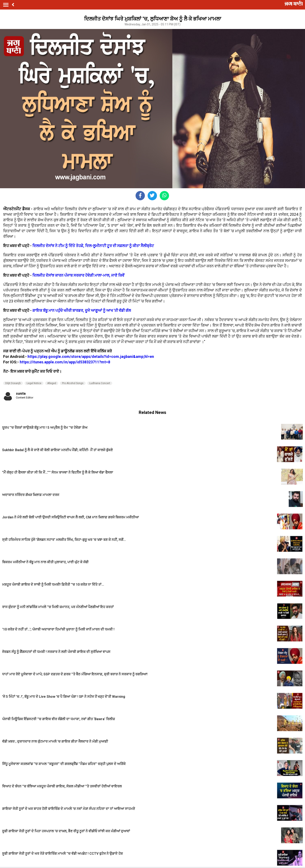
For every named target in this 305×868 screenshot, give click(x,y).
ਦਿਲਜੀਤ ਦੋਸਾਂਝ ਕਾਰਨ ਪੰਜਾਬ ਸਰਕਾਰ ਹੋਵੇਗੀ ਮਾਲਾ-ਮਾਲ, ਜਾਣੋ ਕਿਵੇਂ (78, 275)
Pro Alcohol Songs (73, 383)
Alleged (52, 383)
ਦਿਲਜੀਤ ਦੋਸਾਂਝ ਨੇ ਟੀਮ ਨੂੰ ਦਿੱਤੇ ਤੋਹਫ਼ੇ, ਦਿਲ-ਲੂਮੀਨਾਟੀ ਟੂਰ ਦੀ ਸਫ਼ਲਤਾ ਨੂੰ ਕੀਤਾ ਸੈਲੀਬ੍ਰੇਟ (93, 246)
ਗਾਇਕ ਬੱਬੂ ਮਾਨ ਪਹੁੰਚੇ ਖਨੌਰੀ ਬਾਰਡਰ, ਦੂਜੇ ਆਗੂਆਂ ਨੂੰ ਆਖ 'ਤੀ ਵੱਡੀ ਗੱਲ (82, 310)
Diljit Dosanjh (13, 383)
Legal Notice (34, 383)
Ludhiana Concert (100, 383)
